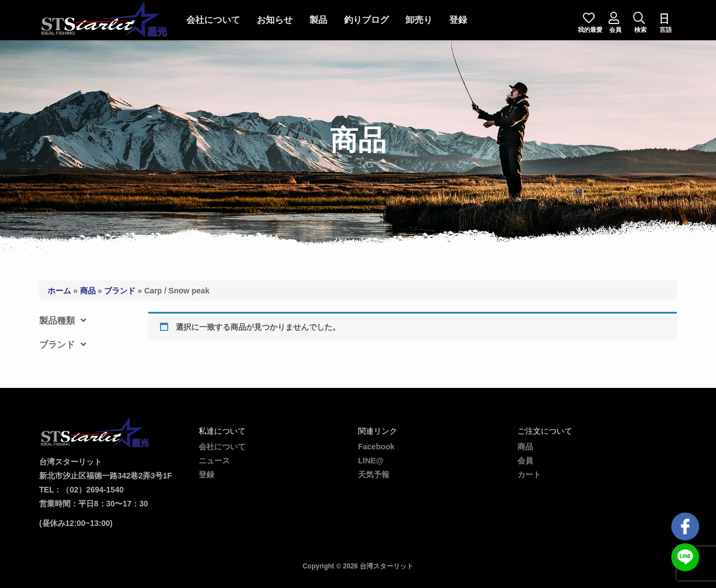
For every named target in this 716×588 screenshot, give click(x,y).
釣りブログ (366, 20)
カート (529, 475)
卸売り (419, 20)
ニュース (214, 461)
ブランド (120, 291)
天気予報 (374, 475)
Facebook (376, 447)
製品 (318, 20)
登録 (458, 20)
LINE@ (371, 461)
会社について (213, 20)
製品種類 (63, 321)
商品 (88, 291)
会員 (525, 461)
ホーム (59, 291)
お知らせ (275, 20)
